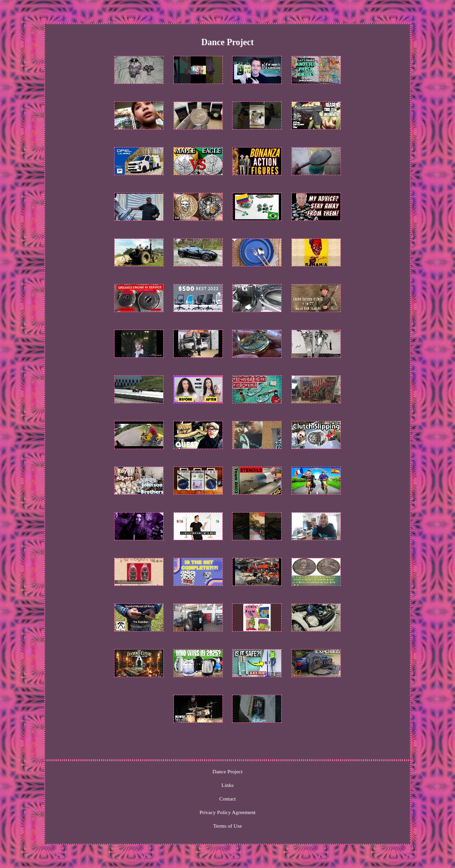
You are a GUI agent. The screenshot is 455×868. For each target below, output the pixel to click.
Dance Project (227, 771)
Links (227, 785)
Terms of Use (227, 826)
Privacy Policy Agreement (227, 812)
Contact (227, 799)
